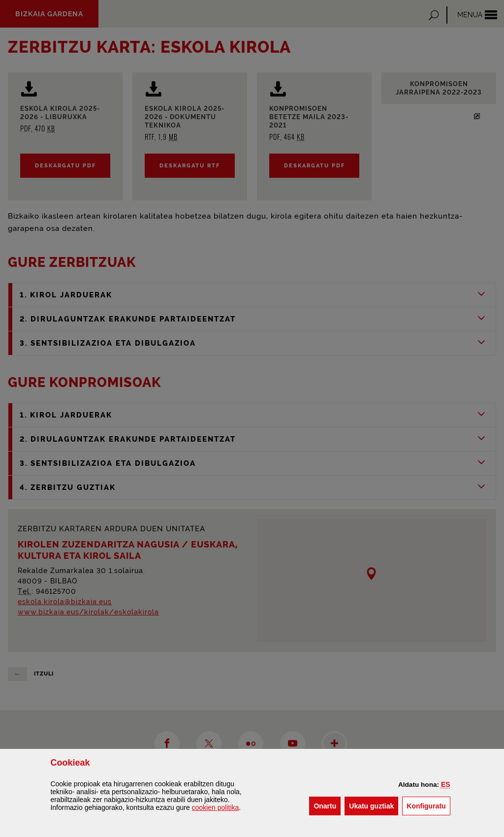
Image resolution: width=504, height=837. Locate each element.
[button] (446, 784)
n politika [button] (216, 807)
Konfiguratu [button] (428, 805)
